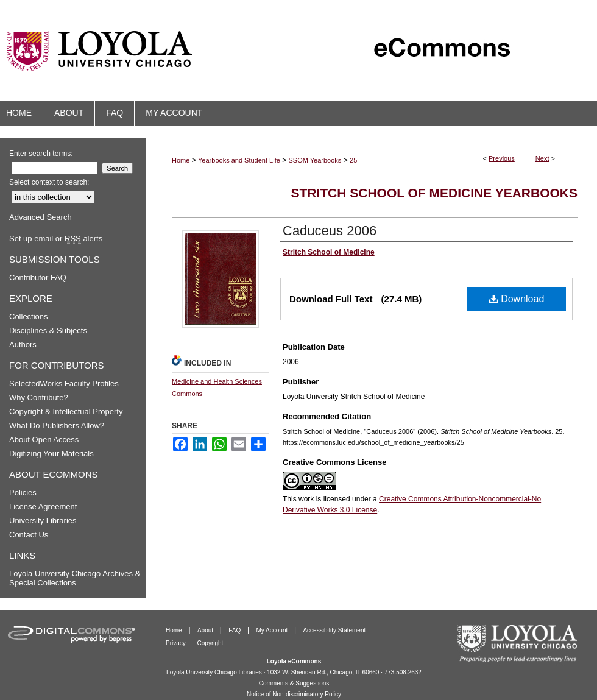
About (206, 630)
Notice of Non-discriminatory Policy (294, 694)
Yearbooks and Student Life (239, 160)
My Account (273, 630)
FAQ (235, 630)
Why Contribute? (39, 398)
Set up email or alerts (56, 239)
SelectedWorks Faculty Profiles (64, 384)
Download (517, 299)
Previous (502, 158)
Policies (23, 493)
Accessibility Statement (334, 630)
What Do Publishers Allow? (57, 426)
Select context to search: (49, 182)
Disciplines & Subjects (48, 331)
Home (181, 160)
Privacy (177, 643)
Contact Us (29, 535)
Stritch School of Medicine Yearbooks (434, 193)
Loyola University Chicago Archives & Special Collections (75, 578)
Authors (23, 345)
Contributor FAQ (38, 278)
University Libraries (43, 521)
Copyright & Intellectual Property (66, 412)
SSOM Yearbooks (315, 160)
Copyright (210, 643)
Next (542, 158)
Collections (29, 316)
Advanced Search (41, 217)
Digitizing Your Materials (51, 454)
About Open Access (44, 440)
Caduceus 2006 (330, 231)
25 (353, 160)
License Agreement (43, 507)
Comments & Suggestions (294, 683)
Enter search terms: (41, 154)
